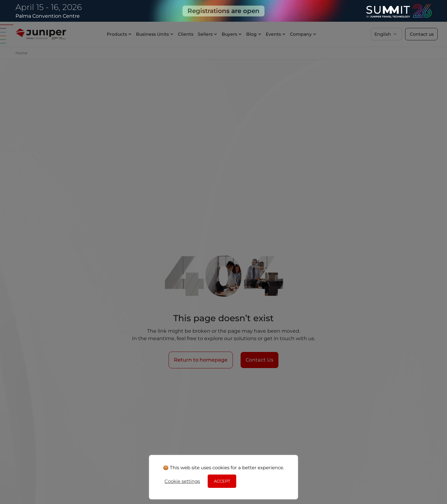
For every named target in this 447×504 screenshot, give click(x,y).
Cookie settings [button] (182, 481)
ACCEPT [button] (222, 481)
